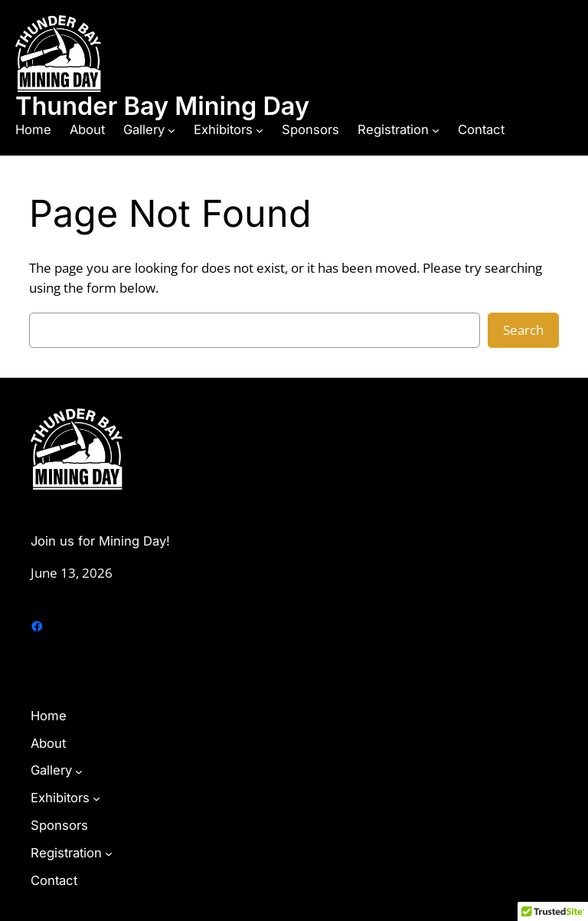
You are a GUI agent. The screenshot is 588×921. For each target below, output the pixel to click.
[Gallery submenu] (171, 130)
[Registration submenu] (436, 130)
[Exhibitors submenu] (260, 130)
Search (523, 330)
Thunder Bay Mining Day (162, 106)
